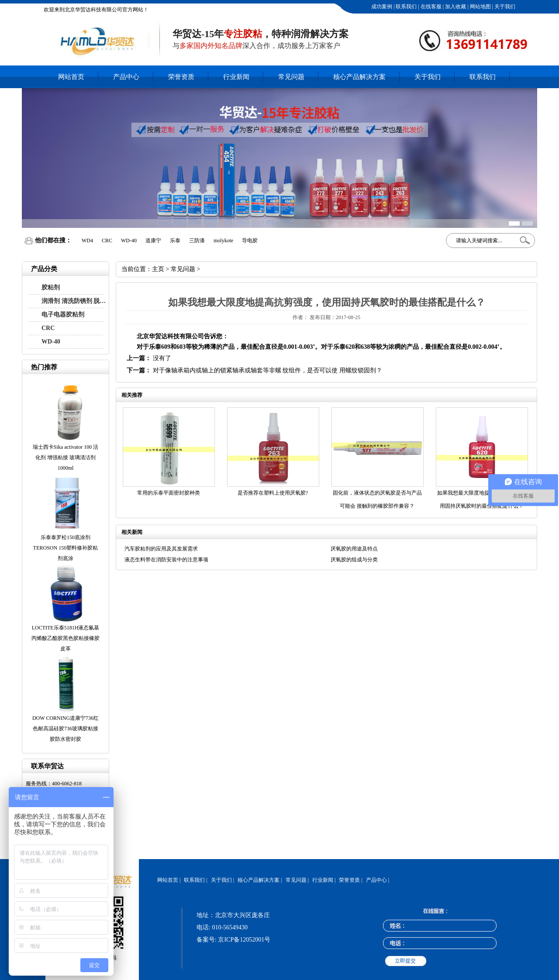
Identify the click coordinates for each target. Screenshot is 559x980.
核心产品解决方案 (359, 77)
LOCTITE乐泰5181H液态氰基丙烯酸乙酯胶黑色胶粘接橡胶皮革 (66, 638)
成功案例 (381, 7)
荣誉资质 (181, 77)
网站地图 (480, 7)
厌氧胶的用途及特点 (354, 549)
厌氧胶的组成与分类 (354, 560)
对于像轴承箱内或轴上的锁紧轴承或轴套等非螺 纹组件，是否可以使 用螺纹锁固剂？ (267, 370)
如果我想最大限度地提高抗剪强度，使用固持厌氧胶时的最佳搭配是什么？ (482, 499)
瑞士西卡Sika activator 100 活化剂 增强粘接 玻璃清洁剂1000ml (66, 457)
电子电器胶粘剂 (63, 315)
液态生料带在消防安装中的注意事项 (166, 560)
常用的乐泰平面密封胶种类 (169, 493)
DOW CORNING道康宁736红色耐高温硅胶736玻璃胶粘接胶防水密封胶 (66, 729)
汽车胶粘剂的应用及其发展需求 (161, 549)
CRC (48, 328)
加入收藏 (455, 7)
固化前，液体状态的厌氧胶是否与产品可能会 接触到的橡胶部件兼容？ (377, 499)
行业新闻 (236, 77)
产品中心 (126, 77)
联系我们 (405, 7)
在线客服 (430, 7)
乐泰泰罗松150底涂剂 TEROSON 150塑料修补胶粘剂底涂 (66, 548)
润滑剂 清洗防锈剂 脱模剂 (76, 301)
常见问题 (291, 77)
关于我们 (504, 7)
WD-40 (51, 342)
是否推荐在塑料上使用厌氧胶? (273, 493)
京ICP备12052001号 (244, 940)
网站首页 (71, 77)
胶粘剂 (51, 287)
